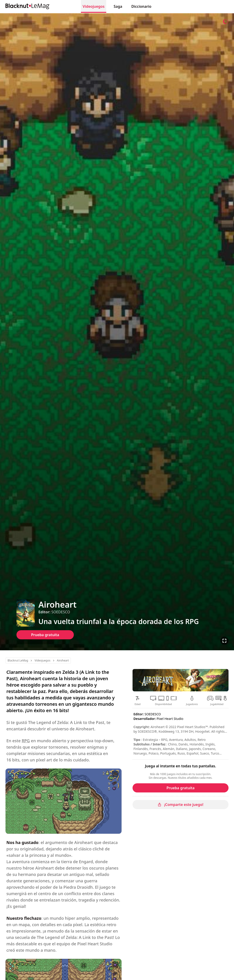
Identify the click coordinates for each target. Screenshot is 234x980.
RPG (26, 741)
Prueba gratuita (45, 635)
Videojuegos (94, 6)
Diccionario (141, 6)
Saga (118, 6)
